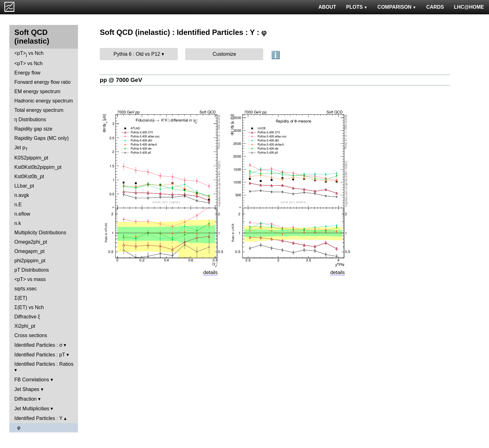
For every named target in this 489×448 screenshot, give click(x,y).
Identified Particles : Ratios (44, 364)
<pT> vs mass (30, 279)
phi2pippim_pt (30, 261)
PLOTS (357, 7)
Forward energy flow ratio (43, 82)
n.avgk (22, 195)
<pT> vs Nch (29, 54)
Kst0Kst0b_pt (29, 176)
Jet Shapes (27, 389)
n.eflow (22, 214)
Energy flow (27, 73)
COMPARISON (397, 7)
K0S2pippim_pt (31, 158)
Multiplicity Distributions (40, 233)
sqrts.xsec (26, 289)
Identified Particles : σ (38, 345)
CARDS (435, 7)
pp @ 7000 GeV (121, 80)
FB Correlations (32, 380)
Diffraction (26, 399)
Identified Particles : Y (38, 418)
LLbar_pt (24, 186)
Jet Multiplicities (32, 409)
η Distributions (30, 119)
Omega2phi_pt (31, 242)
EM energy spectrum (37, 91)
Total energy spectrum (39, 110)
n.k (18, 223)
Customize (225, 54)
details (211, 272)
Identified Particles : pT (40, 355)
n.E (18, 205)
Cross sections (31, 335)
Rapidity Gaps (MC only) (41, 138)
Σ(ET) (21, 298)
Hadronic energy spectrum (44, 101)
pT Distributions (32, 270)
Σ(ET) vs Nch (29, 307)
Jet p (21, 148)
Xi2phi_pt (25, 326)
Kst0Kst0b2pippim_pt (38, 167)
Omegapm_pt (29, 251)
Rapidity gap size (33, 129)
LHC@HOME (469, 7)
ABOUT (327, 7)
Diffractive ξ (27, 317)
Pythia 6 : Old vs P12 (137, 54)
